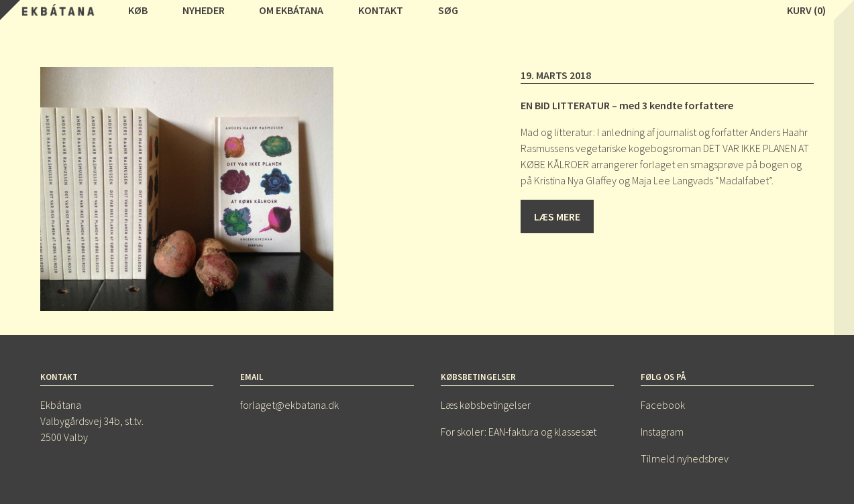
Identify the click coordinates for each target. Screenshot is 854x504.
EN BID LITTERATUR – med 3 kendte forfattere (627, 105)
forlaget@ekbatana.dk (289, 405)
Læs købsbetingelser (486, 405)
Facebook (663, 405)
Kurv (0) (806, 10)
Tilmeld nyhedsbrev (685, 458)
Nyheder (204, 10)
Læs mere (557, 216)
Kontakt (381, 10)
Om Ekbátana (291, 10)
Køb (138, 10)
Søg (448, 10)
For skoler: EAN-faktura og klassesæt (519, 432)
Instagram (662, 432)
